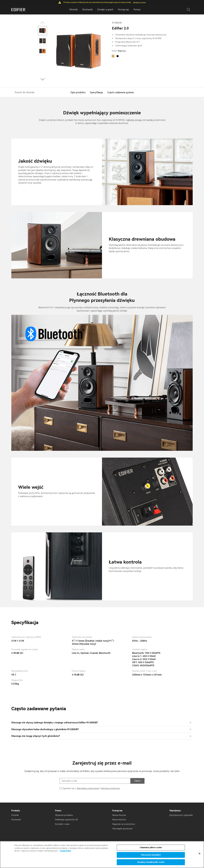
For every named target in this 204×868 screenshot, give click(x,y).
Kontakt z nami (62, 824)
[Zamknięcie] (199, 854)
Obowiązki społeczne (122, 829)
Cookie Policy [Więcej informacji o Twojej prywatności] (65, 851)
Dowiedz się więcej (139, 2)
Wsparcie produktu (64, 815)
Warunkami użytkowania (88, 788)
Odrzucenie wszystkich (151, 855)
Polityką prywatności (110, 788)
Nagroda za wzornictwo (124, 824)
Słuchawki (16, 820)
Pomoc (137, 10)
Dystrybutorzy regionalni (181, 815)
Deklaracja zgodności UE (67, 820)
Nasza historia (119, 815)
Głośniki (15, 815)
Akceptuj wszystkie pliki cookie (151, 863)
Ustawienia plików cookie (151, 848)
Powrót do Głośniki (25, 92)
